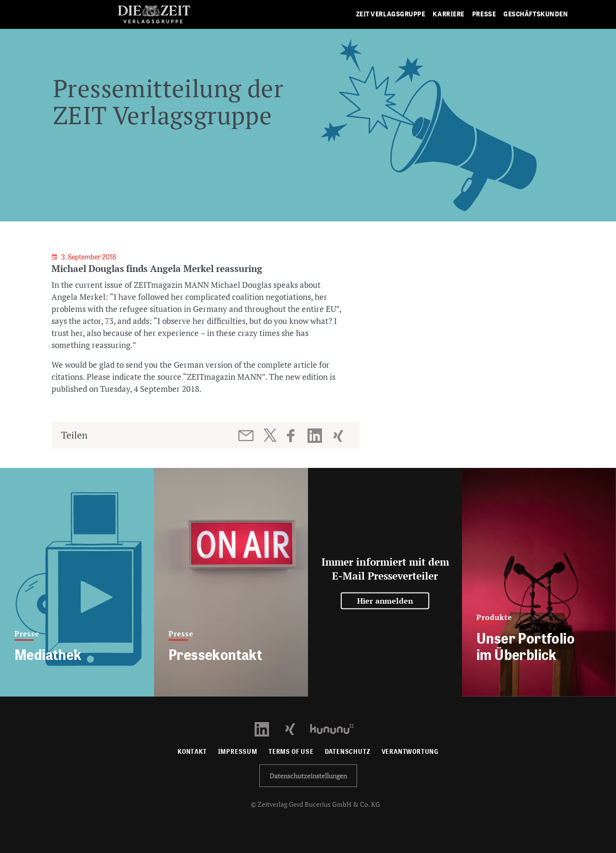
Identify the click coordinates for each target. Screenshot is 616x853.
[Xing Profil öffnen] (296, 728)
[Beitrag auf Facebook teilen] (295, 436)
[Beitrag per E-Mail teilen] (247, 436)
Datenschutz (348, 752)
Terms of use (291, 752)
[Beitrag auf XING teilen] (339, 436)
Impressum (238, 752)
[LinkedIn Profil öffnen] (267, 728)
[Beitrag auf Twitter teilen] (270, 435)
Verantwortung (410, 752)
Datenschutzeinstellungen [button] (308, 776)
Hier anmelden (385, 601)
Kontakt (192, 752)
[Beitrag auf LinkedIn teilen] (316, 436)
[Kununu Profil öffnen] (337, 728)
